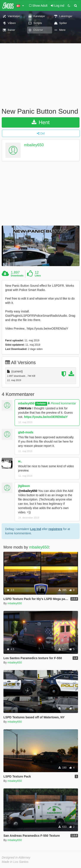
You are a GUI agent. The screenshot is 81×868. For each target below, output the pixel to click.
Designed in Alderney (16, 857)
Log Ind (36, 529)
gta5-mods (26, 432)
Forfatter (41, 404)
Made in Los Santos (15, 862)
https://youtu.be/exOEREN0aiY (46, 417)
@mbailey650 (28, 491)
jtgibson (24, 486)
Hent (41, 122)
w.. (20, 461)
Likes (38, 276)
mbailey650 (34, 145)
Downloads (17, 276)
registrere (55, 529)
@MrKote (25, 408)
